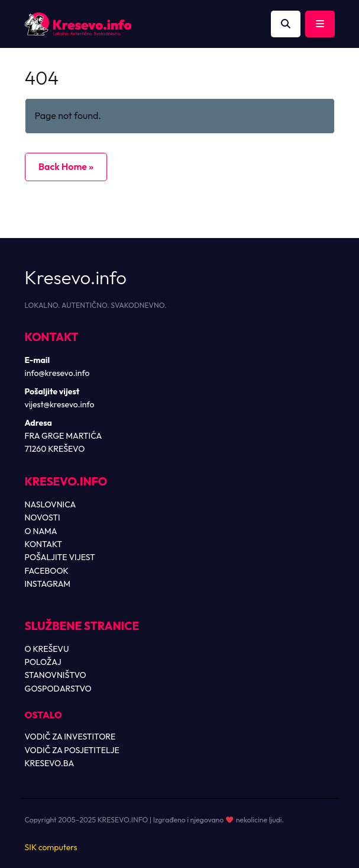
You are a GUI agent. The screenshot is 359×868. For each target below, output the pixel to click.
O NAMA (41, 531)
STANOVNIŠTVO (56, 675)
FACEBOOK (47, 571)
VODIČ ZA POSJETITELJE (72, 750)
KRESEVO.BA (50, 763)
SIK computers (51, 847)
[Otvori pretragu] (286, 24)
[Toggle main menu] (320, 24)
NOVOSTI (43, 517)
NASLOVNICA (51, 504)
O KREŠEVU (47, 649)
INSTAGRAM (48, 584)
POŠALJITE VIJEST (60, 557)
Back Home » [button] (66, 166)
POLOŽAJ (43, 662)
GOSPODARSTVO (58, 689)
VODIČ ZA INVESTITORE (70, 737)
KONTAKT (44, 544)
